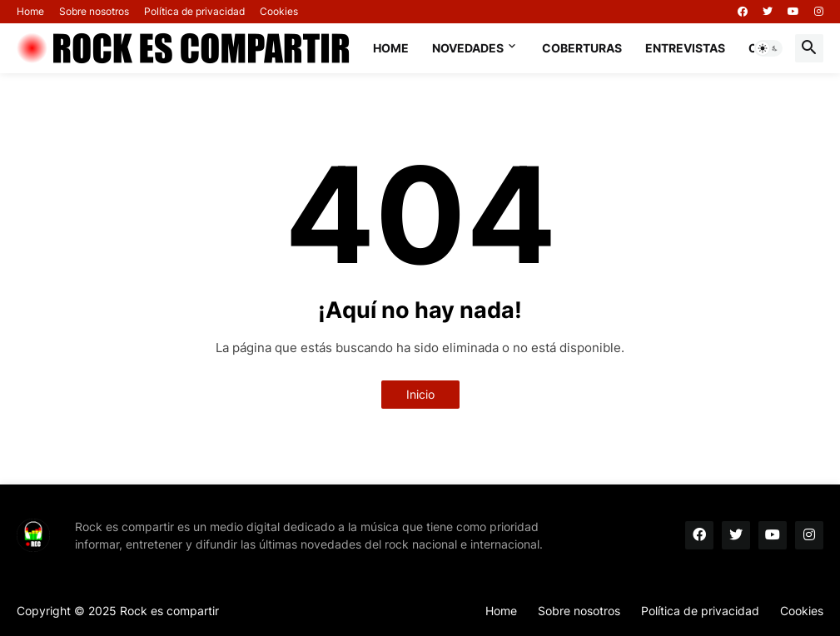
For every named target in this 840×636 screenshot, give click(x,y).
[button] (768, 48)
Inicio (420, 394)
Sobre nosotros (94, 11)
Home (30, 11)
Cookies (279, 11)
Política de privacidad (194, 11)
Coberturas (582, 48)
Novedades (468, 48)
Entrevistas (685, 48)
